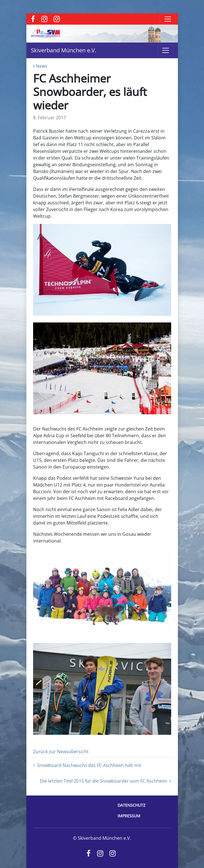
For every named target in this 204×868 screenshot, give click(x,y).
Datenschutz (131, 805)
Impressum (129, 816)
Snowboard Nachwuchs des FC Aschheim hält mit (87, 765)
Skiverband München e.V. (64, 50)
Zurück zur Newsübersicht (61, 752)
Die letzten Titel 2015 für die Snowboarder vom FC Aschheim (106, 781)
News (42, 66)
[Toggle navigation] (168, 19)
